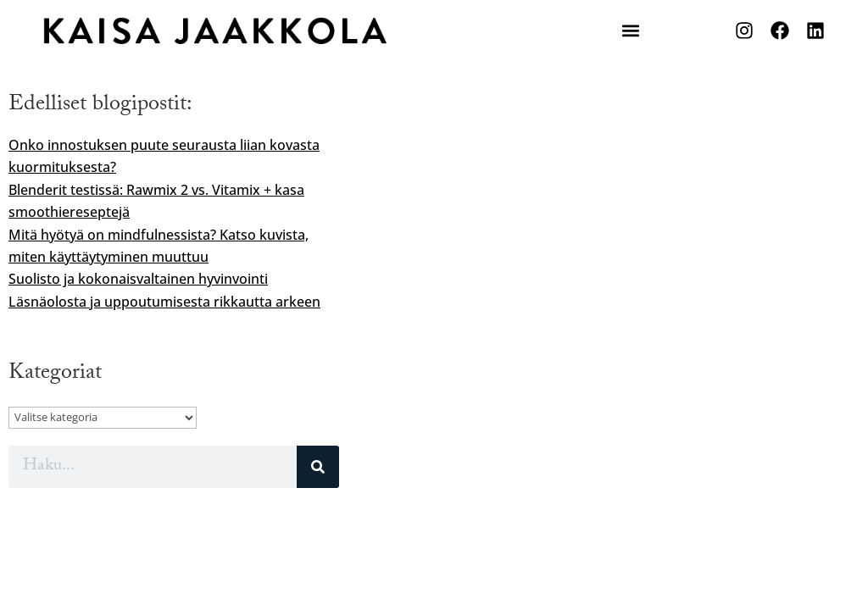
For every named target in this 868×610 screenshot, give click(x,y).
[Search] (318, 467)
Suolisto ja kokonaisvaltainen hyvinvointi (138, 279)
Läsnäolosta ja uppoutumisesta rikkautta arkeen (164, 302)
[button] (630, 31)
